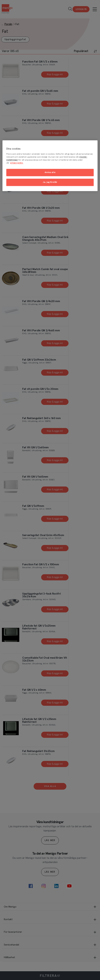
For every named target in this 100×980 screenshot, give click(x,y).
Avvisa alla (50, 173)
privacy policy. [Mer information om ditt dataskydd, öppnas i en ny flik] (17, 163)
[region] (50, 166)
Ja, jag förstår (50, 182)
